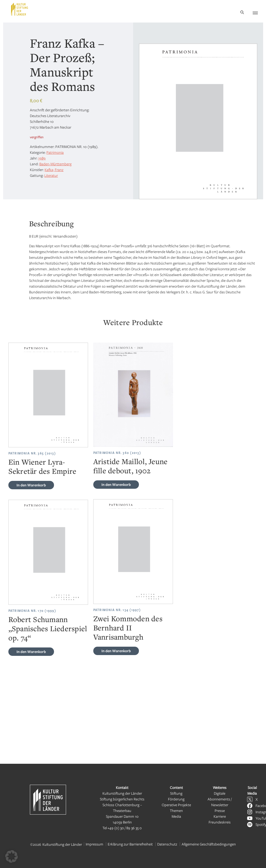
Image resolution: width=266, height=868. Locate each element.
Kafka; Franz (54, 170)
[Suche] (242, 13)
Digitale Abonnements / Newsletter (220, 799)
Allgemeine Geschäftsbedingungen (209, 844)
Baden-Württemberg (55, 164)
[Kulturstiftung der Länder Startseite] (20, 9)
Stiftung (176, 793)
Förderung (176, 799)
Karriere (220, 816)
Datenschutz (167, 844)
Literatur (51, 175)
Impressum (94, 844)
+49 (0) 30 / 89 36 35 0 (125, 828)
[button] (12, 856)
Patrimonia (55, 152)
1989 (42, 158)
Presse (220, 811)
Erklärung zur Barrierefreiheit (130, 844)
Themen (176, 811)
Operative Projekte (176, 805)
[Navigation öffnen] (255, 12)
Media (176, 816)
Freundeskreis (220, 822)
